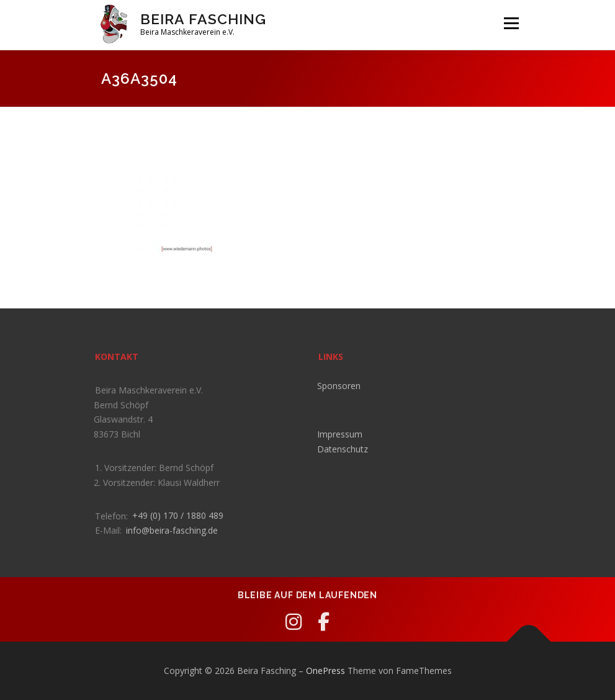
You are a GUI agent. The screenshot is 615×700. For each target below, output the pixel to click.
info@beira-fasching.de (172, 530)
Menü (511, 23)
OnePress (325, 671)
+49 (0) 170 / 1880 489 (178, 515)
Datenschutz (343, 449)
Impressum (340, 434)
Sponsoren (339, 386)
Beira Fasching (203, 19)
